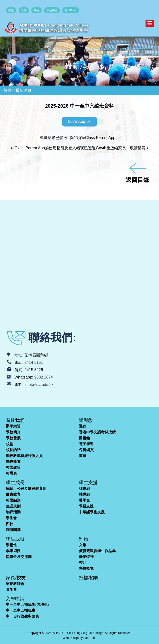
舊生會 (11, 589)
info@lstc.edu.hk (39, 385)
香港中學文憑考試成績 (97, 432)
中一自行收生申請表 (22, 616)
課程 (83, 426)
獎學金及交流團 (19, 557)
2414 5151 (34, 362)
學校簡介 (13, 432)
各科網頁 (86, 450)
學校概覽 (13, 461)
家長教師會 (15, 584)
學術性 (11, 545)
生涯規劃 (13, 506)
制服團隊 (13, 530)
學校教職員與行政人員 (24, 456)
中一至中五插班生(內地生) (27, 604)
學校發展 (13, 438)
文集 (83, 545)
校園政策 (13, 467)
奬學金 (84, 500)
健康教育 (13, 494)
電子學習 (86, 444)
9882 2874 (44, 377)
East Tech (90, 638)
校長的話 (13, 450)
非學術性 (13, 551)
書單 (83, 456)
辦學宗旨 (13, 426)
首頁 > (9, 90)
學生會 (11, 518)
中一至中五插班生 (21, 610)
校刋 (83, 562)
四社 (10, 524)
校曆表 (11, 473)
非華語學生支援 (92, 512)
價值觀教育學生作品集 (97, 551)
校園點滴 (13, 500)
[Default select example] (72, 10)
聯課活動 (13, 512)
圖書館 (84, 438)
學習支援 (86, 506)
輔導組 (84, 494)
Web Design (71, 638)
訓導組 (84, 488)
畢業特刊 (86, 557)
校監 (10, 444)
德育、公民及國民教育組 (26, 488)
